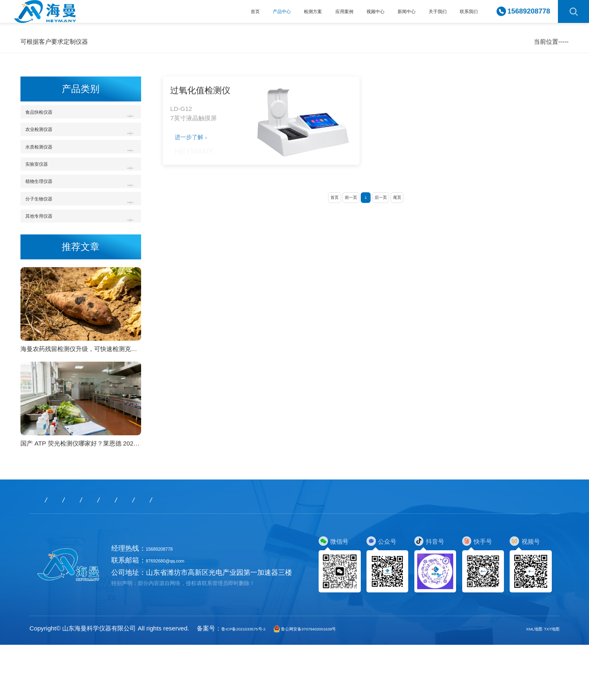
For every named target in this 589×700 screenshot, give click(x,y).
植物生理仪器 (49, 217)
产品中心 (200, 15)
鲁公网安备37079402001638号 (345, 683)
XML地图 (521, 683)
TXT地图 (547, 683)
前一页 (343, 222)
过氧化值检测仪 (547, 42)
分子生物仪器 (49, 242)
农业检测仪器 (49, 141)
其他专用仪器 (49, 267)
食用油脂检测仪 (502, 42)
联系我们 (463, 15)
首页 (162, 15)
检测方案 (243, 15)
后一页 (388, 222)
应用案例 (287, 15)
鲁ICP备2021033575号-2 (256, 683)
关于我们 (418, 15)
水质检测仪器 (49, 166)
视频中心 (331, 15)
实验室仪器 (46, 192)
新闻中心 (375, 15)
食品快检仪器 (460, 42)
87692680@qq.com (176, 616)
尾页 (413, 222)
